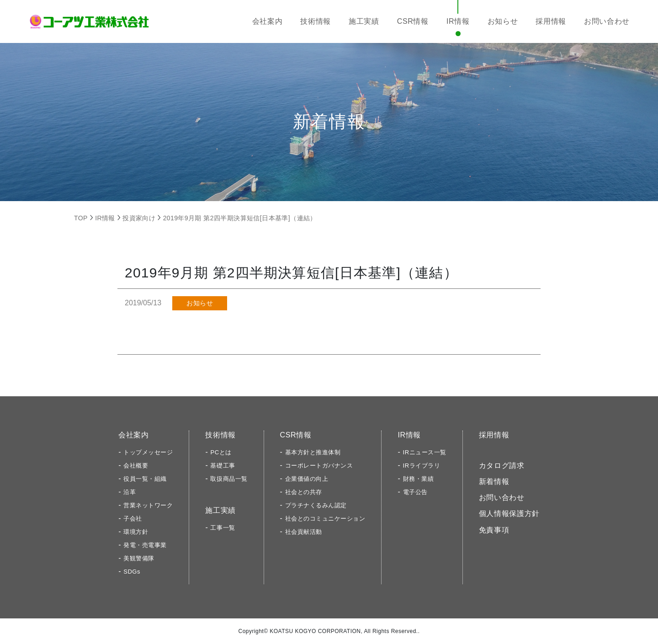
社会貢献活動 (304, 532)
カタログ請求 (502, 466)
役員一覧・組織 (145, 479)
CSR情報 (413, 21)
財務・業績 (419, 479)
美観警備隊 (139, 558)
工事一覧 (223, 528)
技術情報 (316, 21)
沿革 (130, 492)
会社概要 (136, 466)
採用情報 (551, 21)
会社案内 (268, 21)
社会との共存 (304, 492)
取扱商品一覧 (229, 479)
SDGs (132, 572)
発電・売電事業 (145, 545)
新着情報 (494, 482)
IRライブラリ (422, 466)
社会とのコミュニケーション (325, 519)
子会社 (133, 519)
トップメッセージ (148, 452)
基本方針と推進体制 (313, 452)
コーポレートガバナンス (319, 466)
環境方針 (136, 532)
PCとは (221, 452)
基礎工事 (223, 466)
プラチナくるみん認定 (316, 505)
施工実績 (364, 21)
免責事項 (494, 530)
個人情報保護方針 (509, 514)
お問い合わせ (607, 21)
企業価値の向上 (307, 479)
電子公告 (415, 492)
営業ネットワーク (148, 505)
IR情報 (458, 21)
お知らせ (503, 21)
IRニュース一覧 (425, 452)
